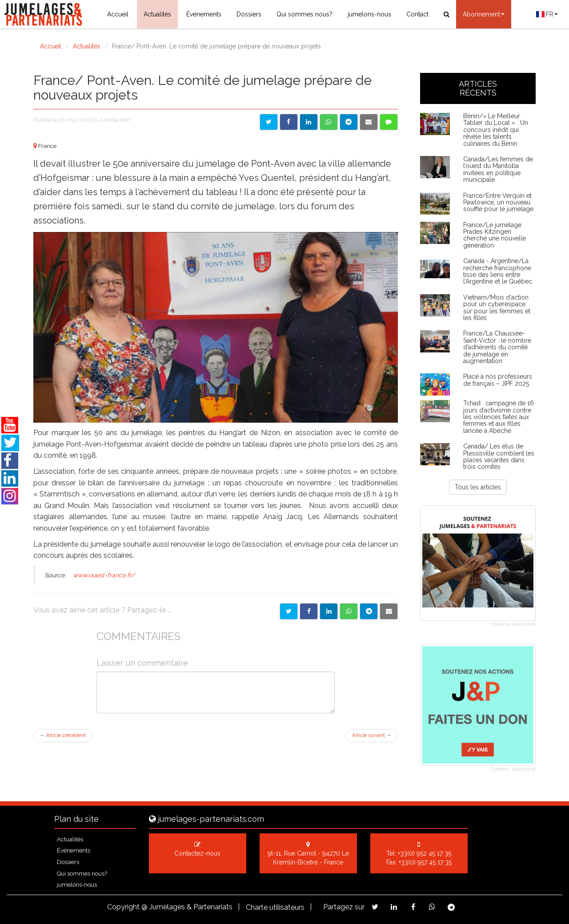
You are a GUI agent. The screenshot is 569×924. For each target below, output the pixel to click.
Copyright (123, 907)
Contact (417, 14)
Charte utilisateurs (275, 907)
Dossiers (249, 14)
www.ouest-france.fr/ (105, 575)
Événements (204, 14)
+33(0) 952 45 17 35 (425, 853)
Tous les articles (478, 487)
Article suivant (372, 735)
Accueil (118, 14)
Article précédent (63, 735)
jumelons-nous (369, 14)
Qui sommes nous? (305, 14)
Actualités (157, 14)
